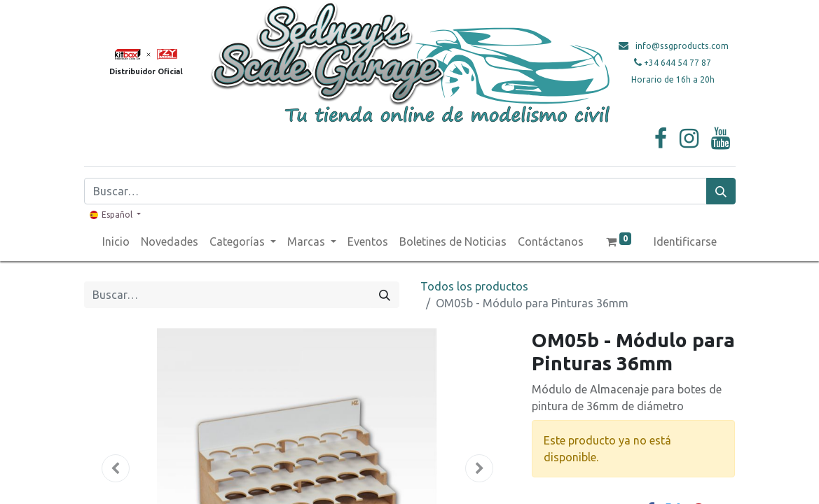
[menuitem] (116, 241)
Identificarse (685, 241)
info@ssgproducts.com (682, 46)
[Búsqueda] (721, 191)
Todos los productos (474, 286)
